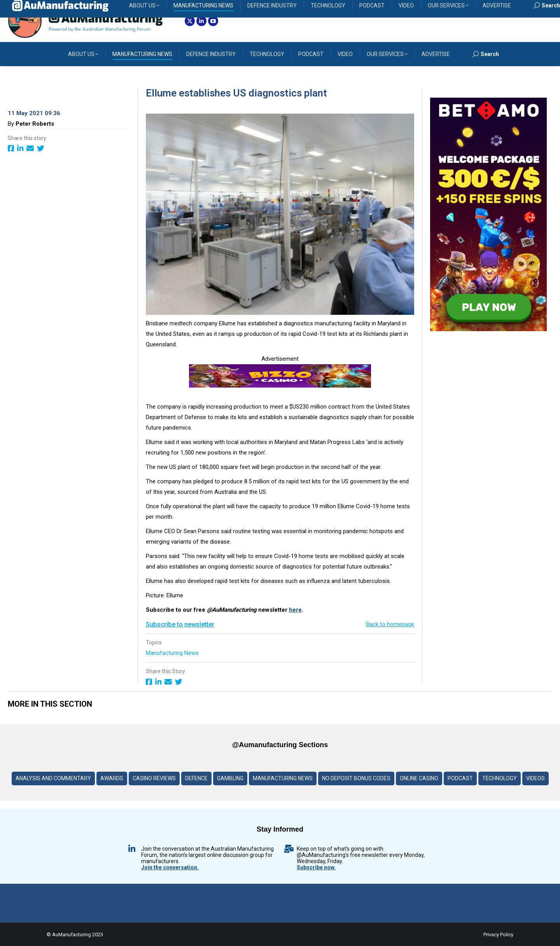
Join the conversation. (170, 867)
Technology (500, 778)
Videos (535, 778)
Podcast (460, 778)
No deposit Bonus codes (356, 778)
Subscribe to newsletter (180, 624)
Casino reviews (154, 778)
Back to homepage (390, 624)
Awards (112, 778)
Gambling (230, 778)
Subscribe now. (316, 867)
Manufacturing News (173, 653)
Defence (196, 778)
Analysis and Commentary (53, 778)
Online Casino (419, 778)
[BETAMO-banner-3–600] (488, 329)
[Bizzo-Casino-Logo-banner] (280, 386)
